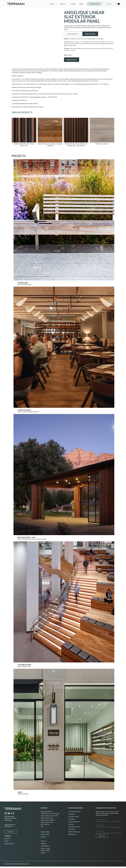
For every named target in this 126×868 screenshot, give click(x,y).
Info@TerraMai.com (10, 825)
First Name (99, 822)
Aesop (20, 792)
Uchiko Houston (24, 410)
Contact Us (109, 4)
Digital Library (94, 4)
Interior (54, 4)
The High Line (23, 283)
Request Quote (72, 60)
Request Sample (90, 34)
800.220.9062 (8, 826)
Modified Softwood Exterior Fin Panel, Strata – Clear (24, 145)
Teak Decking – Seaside (102, 144)
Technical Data (73, 34)
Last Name (99, 828)
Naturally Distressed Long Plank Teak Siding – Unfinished (50, 145)
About (83, 4)
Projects (73, 4)
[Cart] (117, 4)
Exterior (65, 4)
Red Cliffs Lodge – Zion (26, 537)
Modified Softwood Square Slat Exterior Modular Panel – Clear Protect (76, 145)
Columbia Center (24, 665)
